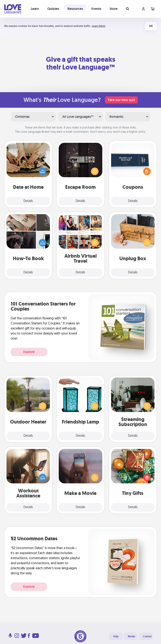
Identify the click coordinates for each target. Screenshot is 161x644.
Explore (29, 352)
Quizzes (53, 9)
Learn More (99, 26)
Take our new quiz (121, 100)
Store (114, 9)
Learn (35, 9)
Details (28, 201)
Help (116, 636)
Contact (147, 636)
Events (96, 9)
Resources (75, 9)
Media (131, 636)
